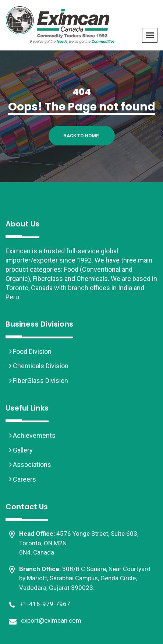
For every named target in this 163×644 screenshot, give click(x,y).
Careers (24, 479)
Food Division (31, 351)
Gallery (22, 450)
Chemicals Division (40, 366)
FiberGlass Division (40, 381)
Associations (31, 464)
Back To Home (81, 136)
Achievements (33, 435)
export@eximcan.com (51, 620)
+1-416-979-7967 (45, 604)
